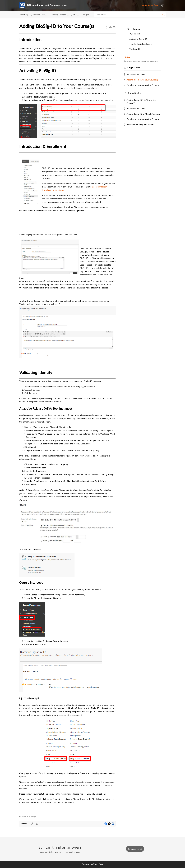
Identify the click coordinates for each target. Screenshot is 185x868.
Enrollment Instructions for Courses (143, 85)
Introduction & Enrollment (140, 44)
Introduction (135, 34)
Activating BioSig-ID (138, 39)
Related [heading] (135, 93)
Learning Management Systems (64, 15)
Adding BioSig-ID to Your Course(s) (142, 80)
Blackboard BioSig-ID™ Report (140, 125)
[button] (163, 5)
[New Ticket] (135, 849)
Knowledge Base (150, 5)
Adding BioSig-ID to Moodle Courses (143, 114)
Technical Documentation (43, 15)
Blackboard (78, 15)
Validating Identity (137, 49)
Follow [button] (128, 57)
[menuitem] (150, 5)
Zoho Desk (98, 864)
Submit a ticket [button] (135, 849)
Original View (88, 15)
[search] (130, 15)
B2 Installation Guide (136, 74)
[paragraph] (67, 423)
